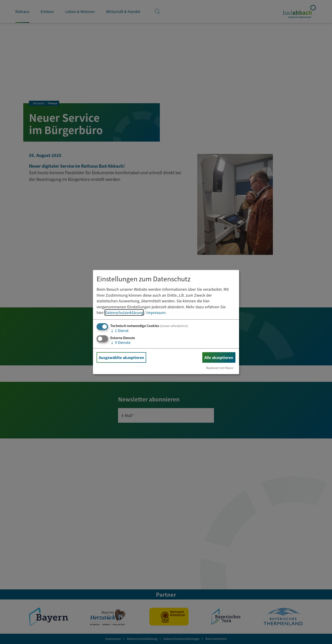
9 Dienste (120, 342)
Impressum (156, 313)
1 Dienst (119, 330)
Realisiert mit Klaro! (220, 368)
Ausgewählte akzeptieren (121, 357)
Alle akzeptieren (219, 357)
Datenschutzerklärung (124, 313)
